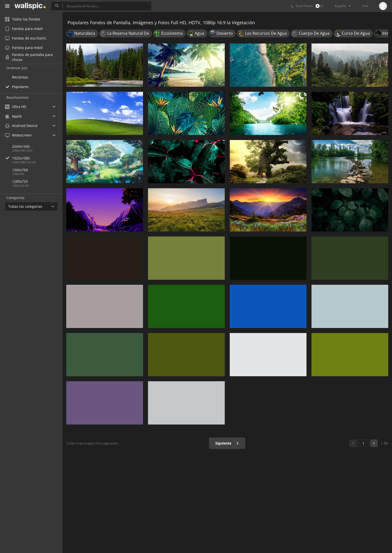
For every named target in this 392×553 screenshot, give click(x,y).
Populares (20, 87)
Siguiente (227, 443)
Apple (13, 116)
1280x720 (20, 181)
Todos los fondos (23, 19)
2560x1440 (21, 146)
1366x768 (20, 170)
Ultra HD (16, 107)
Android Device (21, 126)
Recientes (20, 77)
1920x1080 (37, 158)
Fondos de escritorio (25, 38)
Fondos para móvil (24, 29)
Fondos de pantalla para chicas (29, 57)
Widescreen (18, 135)
